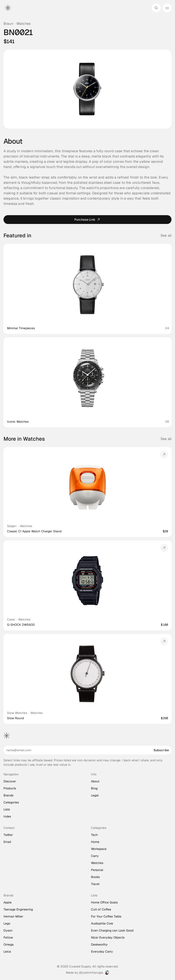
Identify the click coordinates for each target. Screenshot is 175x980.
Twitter (8, 835)
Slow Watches (17, 713)
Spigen (12, 526)
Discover (10, 781)
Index (7, 816)
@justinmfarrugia (91, 973)
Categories (11, 802)
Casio (11, 619)
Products (10, 788)
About (95, 781)
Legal (95, 795)
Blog (94, 788)
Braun (8, 24)
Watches (24, 24)
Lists (7, 809)
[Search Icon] (156, 8)
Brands (8, 795)
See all (166, 439)
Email (7, 842)
